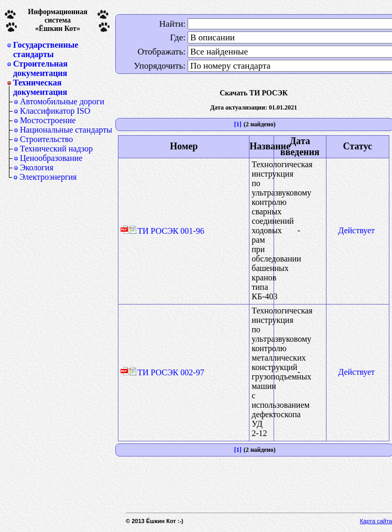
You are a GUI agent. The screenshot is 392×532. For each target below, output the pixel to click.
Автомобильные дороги (62, 101)
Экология (37, 167)
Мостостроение (48, 120)
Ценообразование (51, 158)
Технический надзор (56, 149)
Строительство (46, 139)
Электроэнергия (48, 177)
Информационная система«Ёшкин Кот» (58, 20)
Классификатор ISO (55, 111)
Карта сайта (376, 521)
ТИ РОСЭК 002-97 (166, 372)
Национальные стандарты (66, 130)
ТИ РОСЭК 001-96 (166, 231)
